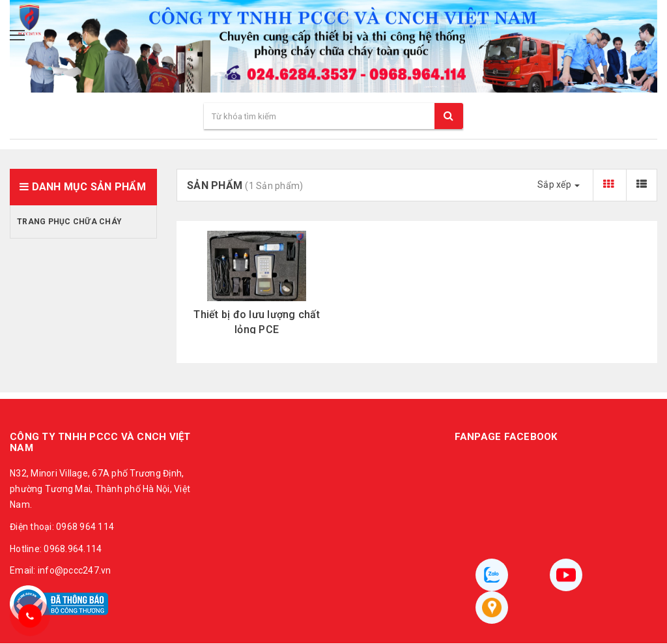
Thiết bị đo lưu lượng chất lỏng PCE (257, 322)
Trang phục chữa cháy (69, 222)
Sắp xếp (559, 184)
